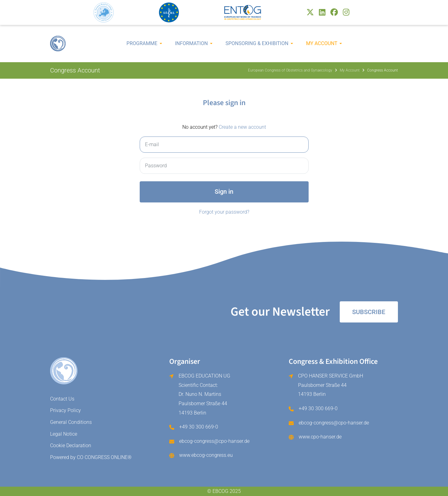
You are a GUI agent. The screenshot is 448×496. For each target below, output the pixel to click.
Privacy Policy (65, 410)
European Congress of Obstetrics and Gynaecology (290, 70)
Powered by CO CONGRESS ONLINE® (91, 457)
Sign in (224, 192)
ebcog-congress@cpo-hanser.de (214, 441)
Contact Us (62, 399)
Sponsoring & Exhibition (257, 43)
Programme (142, 43)
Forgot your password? (224, 212)
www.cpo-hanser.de (320, 437)
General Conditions (71, 422)
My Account (322, 43)
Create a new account (242, 127)
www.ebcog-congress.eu (206, 455)
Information (191, 43)
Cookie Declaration (71, 445)
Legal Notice (64, 434)
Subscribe (369, 312)
